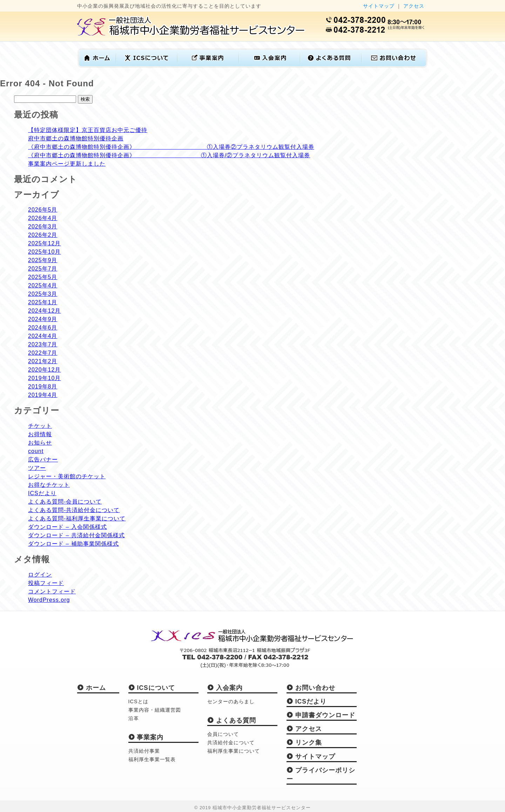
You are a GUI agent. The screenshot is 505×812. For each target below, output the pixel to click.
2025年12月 (44, 243)
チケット (40, 426)
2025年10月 (44, 252)
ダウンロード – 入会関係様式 (68, 527)
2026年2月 (43, 235)
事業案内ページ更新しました (67, 164)
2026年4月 (43, 218)
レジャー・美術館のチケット (67, 476)
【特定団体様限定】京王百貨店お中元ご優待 (88, 130)
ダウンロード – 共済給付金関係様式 (76, 535)
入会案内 (225, 688)
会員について (223, 734)
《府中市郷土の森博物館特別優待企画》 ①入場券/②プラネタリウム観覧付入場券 (169, 155)
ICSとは (138, 701)
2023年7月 (43, 344)
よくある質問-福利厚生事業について (77, 518)
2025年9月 (43, 260)
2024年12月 (44, 311)
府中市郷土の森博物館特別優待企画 (76, 138)
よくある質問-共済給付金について (74, 510)
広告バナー (43, 460)
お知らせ (40, 443)
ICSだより (42, 493)
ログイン (40, 575)
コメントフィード (52, 591)
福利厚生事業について (234, 751)
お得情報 (40, 434)
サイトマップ (379, 6)
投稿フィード (46, 583)
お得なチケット (49, 485)
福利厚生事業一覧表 (152, 759)
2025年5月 (43, 277)
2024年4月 (43, 336)
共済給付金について (231, 743)
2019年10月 (44, 378)
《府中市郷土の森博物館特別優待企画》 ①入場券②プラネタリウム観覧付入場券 (171, 147)
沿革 (134, 718)
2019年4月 (43, 395)
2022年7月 (43, 353)
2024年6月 (43, 328)
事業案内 (146, 737)
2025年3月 (43, 294)
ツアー (37, 468)
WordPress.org (49, 600)
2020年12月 (44, 370)
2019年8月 (43, 387)
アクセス (414, 6)
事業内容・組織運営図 (155, 710)
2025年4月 (43, 285)
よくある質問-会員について (65, 502)
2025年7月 (43, 269)
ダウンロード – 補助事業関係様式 (73, 544)
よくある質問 (232, 720)
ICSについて (152, 688)
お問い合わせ (311, 688)
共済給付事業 (144, 751)
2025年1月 (43, 302)
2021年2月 (43, 361)
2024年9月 (43, 319)
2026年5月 (43, 210)
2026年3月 (43, 227)
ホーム (92, 688)
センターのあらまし (231, 701)
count (36, 451)
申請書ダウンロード (321, 715)
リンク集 (304, 743)
